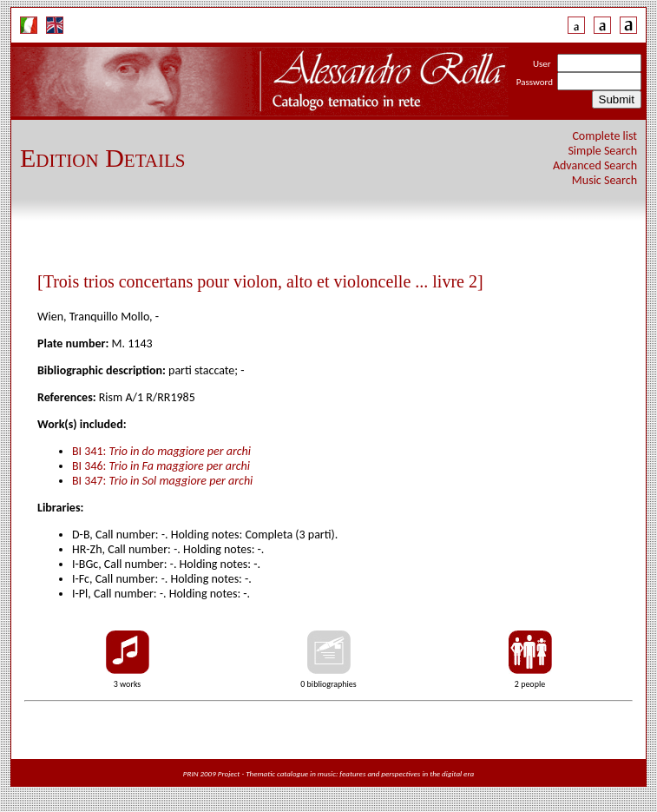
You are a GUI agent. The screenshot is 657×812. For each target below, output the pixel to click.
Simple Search (602, 151)
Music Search (604, 180)
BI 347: (162, 481)
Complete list (604, 136)
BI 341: (161, 451)
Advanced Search (595, 165)
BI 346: (161, 466)
